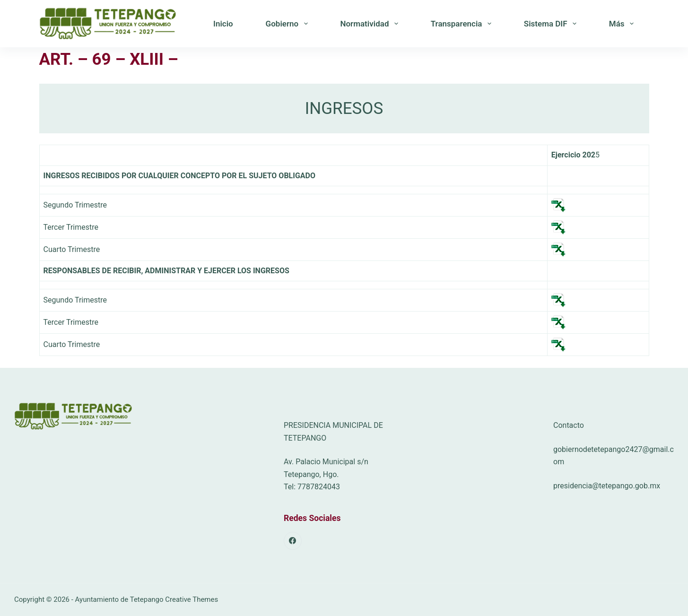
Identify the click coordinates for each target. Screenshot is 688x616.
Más (623, 24)
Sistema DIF (552, 24)
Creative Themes (192, 599)
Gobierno (289, 24)
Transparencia (463, 24)
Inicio (223, 24)
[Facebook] (293, 541)
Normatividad (371, 24)
